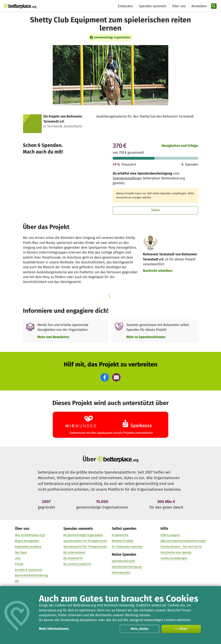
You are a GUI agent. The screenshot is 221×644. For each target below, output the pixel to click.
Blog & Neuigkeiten (27, 541)
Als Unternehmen (74, 552)
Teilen (156, 210)
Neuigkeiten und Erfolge (180, 146)
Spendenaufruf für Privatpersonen (85, 547)
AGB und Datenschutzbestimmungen (183, 541)
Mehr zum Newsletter (53, 337)
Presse (19, 564)
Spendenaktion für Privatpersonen (85, 541)
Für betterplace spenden (127, 547)
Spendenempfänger (127, 178)
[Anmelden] (199, 6)
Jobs (18, 558)
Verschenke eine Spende (176, 552)
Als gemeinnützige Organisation (83, 535)
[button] (105, 377)
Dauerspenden (121, 572)
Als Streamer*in (73, 558)
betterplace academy (28, 547)
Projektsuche (120, 535)
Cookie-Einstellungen (174, 558)
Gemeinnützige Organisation (112, 37)
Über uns (179, 6)
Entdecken (125, 6)
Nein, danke (140, 629)
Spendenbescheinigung (127, 567)
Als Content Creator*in (77, 564)
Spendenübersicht (124, 561)
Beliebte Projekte (123, 541)
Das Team (21, 552)
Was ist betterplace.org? (30, 535)
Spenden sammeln (153, 6)
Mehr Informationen (54, 629)
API (17, 581)
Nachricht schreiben (158, 271)
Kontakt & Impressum (29, 569)
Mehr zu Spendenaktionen (146, 337)
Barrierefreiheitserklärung (31, 575)
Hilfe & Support (170, 535)
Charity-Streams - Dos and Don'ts (181, 547)
